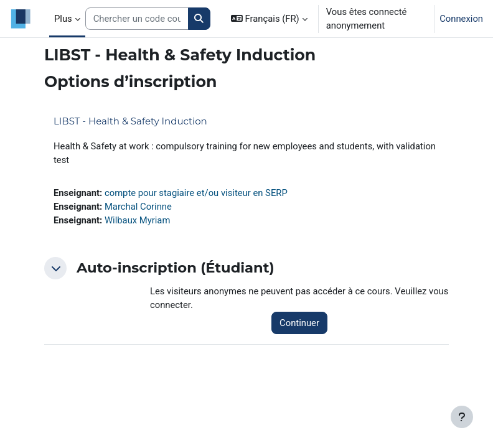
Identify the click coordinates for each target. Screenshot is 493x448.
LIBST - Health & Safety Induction (130, 121)
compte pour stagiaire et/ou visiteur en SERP (196, 193)
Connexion (461, 19)
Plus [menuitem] (63, 19)
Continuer (299, 323)
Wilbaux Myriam (137, 220)
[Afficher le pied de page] (462, 417)
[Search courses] (137, 19)
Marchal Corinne (138, 207)
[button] (269, 19)
